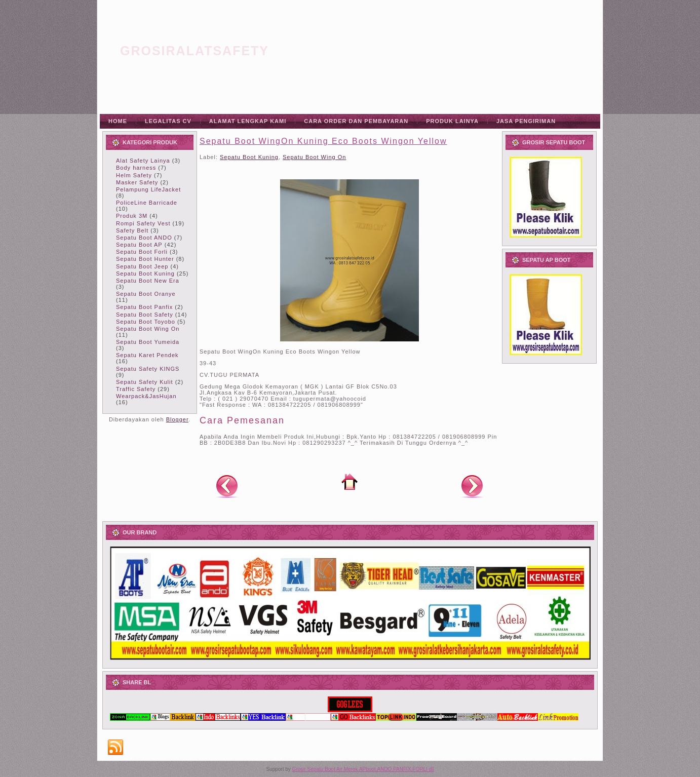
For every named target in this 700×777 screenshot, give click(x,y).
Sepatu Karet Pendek (147, 355)
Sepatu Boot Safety (145, 315)
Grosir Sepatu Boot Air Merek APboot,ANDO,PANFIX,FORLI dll (363, 769)
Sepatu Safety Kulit (145, 382)
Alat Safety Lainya (143, 161)
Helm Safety (134, 175)
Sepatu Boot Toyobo (146, 322)
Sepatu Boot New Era (148, 281)
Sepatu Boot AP (139, 245)
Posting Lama (472, 486)
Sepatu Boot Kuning (145, 274)
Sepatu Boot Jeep (142, 266)
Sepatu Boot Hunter (145, 259)
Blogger (177, 419)
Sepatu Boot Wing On (148, 329)
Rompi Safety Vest (143, 223)
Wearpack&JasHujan (146, 396)
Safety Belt (132, 230)
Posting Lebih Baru (227, 486)
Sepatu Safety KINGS (148, 369)
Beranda (349, 482)
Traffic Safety (136, 389)
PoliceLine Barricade (147, 203)
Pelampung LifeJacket (148, 189)
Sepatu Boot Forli (142, 252)
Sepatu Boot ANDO (144, 238)
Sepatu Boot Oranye (146, 294)
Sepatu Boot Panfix (144, 307)
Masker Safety (137, 182)
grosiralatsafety (195, 51)
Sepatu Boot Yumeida (148, 342)
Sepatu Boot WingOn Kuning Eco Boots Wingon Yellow (323, 141)
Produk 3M (132, 216)
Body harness (136, 168)
